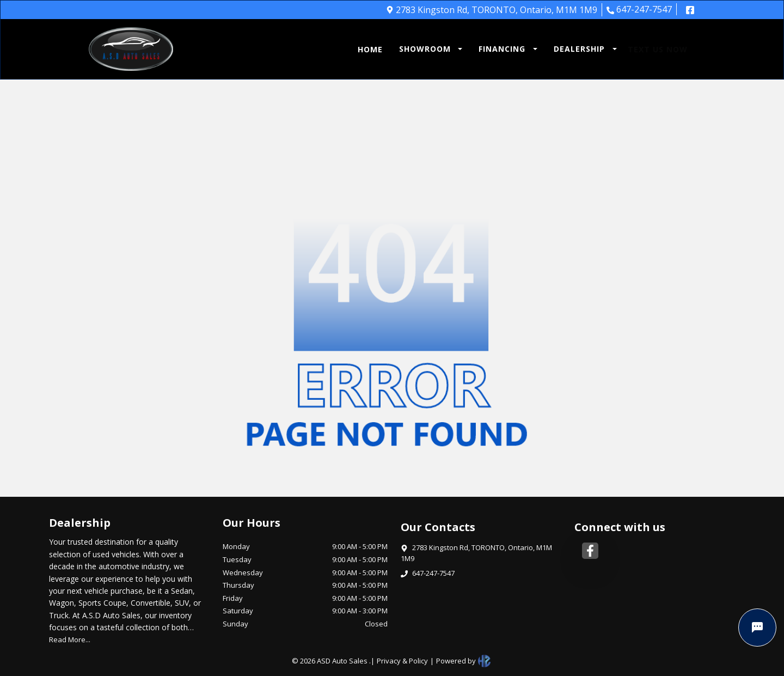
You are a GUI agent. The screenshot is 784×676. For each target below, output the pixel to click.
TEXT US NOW (658, 49)
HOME (370, 49)
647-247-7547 (639, 9)
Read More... (70, 640)
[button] (428, 49)
